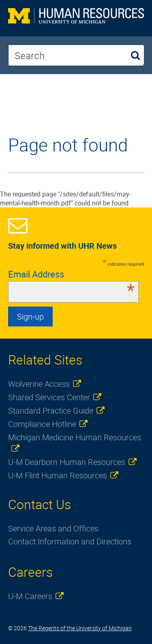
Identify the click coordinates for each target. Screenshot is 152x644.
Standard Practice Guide (51, 410)
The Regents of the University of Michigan (80, 628)
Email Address (71, 274)
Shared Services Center (49, 397)
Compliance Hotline (42, 424)
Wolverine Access (39, 384)
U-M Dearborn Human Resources (67, 462)
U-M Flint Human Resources (58, 475)
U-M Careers (30, 596)
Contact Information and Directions (70, 541)
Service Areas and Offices (53, 528)
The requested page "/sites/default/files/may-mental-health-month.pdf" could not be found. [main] (72, 171)
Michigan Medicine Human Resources (75, 437)
